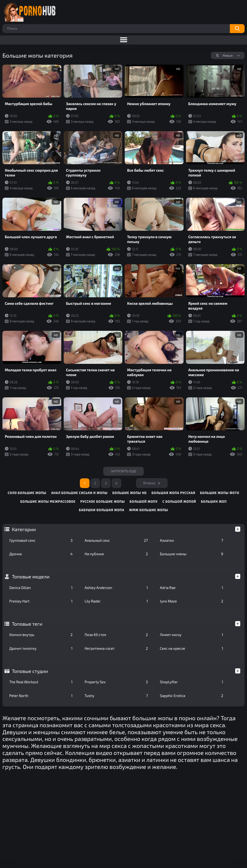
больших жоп (214, 502)
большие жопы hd (130, 493)
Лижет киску (192, 635)
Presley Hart (41, 601)
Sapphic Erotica (192, 696)
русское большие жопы (103, 502)
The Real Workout (41, 682)
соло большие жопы (27, 493)
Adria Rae (192, 588)
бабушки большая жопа (102, 510)
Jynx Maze (192, 601)
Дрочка (41, 554)
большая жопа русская (173, 493)
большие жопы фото (220, 493)
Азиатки (192, 540)
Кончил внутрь (41, 635)
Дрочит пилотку (41, 648)
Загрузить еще (124, 471)
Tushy (116, 696)
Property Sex (116, 682)
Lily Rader (116, 601)
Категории (24, 529)
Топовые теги (27, 624)
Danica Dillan (41, 588)
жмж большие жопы (148, 510)
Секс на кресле (192, 648)
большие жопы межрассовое (48, 502)
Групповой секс (41, 540)
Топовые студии (30, 671)
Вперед (149, 483)
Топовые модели (31, 576)
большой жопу (144, 502)
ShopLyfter (192, 682)
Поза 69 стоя (116, 635)
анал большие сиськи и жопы (79, 493)
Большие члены (192, 554)
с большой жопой (179, 502)
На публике (116, 554)
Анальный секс (116, 540)
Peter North (41, 696)
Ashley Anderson (116, 588)
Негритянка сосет (116, 648)
